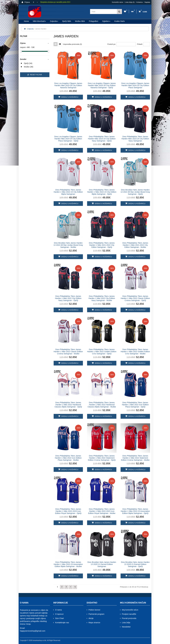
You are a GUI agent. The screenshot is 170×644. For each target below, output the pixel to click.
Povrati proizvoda (129, 618)
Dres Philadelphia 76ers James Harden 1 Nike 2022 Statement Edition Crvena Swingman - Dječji (102, 458)
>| (75, 587)
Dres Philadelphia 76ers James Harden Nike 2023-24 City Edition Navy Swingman (135, 139)
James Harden (41, 29)
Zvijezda (30, 29)
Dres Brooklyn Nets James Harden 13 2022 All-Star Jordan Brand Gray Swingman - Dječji (135, 192)
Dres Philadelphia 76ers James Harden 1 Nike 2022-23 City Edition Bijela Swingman (68, 192)
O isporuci (59, 614)
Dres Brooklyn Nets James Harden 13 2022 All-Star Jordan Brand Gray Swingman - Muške (68, 245)
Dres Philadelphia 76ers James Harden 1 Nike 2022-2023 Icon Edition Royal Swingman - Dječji (68, 511)
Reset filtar (35, 75)
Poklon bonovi (94, 610)
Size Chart (59, 618)
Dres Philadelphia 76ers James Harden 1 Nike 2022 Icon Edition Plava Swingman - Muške (68, 458)
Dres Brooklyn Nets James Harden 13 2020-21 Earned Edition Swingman (102, 564)
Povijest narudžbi (129, 614)
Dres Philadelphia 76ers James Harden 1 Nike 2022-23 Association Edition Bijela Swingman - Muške (68, 564)
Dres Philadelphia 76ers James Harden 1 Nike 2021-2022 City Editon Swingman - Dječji (102, 245)
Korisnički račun (118, 2)
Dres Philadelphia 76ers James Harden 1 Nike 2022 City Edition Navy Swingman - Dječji (68, 298)
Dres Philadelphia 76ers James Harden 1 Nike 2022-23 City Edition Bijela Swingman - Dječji (102, 192)
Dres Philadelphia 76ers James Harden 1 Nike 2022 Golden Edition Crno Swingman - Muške (135, 352)
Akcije (91, 618)
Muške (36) (29, 67)
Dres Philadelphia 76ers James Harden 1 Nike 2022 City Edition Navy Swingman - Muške (102, 298)
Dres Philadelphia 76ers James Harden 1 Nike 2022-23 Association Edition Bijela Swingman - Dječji (135, 511)
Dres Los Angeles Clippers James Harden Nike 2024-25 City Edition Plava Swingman (135, 85)
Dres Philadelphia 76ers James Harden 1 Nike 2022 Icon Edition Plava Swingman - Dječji (135, 405)
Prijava (26, 2)
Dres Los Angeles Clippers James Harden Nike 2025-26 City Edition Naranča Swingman (68, 85)
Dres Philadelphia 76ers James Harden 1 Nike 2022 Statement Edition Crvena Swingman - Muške (135, 458)
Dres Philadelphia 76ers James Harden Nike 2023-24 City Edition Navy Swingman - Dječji (102, 139)
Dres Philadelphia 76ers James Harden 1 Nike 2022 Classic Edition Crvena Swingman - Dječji (135, 298)
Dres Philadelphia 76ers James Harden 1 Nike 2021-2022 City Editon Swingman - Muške (135, 245)
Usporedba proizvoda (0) (72, 44)
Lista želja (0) (130, 2)
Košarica (140, 2)
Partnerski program (96, 614)
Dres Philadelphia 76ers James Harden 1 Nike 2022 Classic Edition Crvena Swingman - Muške (68, 352)
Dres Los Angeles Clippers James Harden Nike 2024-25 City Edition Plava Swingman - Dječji (68, 139)
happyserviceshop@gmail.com (33, 631)
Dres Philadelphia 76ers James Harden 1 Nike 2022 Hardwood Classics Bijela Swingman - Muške (102, 405)
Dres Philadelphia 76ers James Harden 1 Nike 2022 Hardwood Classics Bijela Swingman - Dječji (68, 405)
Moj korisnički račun (130, 610)
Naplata (147, 2)
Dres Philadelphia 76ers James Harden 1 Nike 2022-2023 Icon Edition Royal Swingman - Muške (102, 511)
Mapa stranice (94, 623)
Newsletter (126, 627)
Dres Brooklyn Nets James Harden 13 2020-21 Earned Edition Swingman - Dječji (135, 564)
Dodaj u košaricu (68, 97)
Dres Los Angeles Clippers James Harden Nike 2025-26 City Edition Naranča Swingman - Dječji (102, 85)
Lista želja (126, 623)
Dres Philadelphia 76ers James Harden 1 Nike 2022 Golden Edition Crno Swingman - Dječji (102, 352)
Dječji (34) (28, 63)
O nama (58, 610)
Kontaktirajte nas (62, 623)
